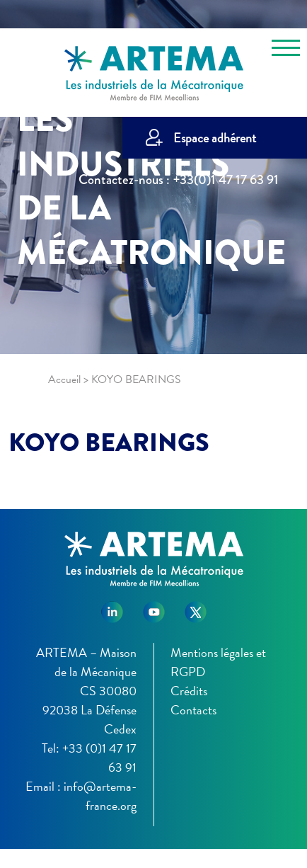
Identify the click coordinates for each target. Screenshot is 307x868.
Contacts (193, 710)
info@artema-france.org (100, 796)
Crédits (189, 691)
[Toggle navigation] (286, 50)
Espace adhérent (215, 138)
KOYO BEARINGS (109, 442)
